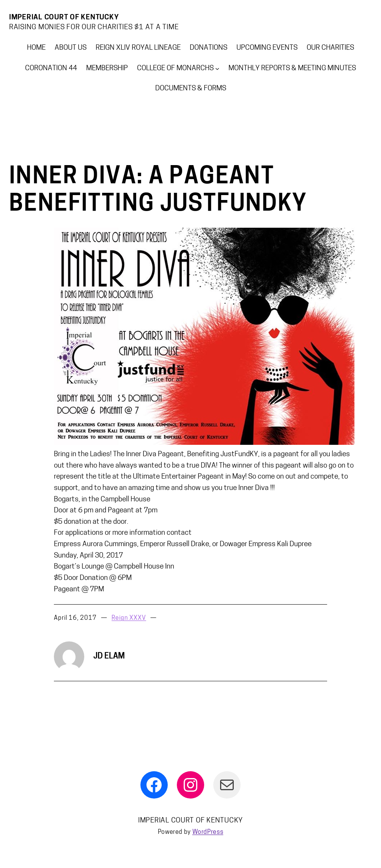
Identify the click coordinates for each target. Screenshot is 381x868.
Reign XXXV (129, 618)
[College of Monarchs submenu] (217, 69)
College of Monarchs (175, 69)
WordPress (208, 832)
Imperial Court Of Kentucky (64, 18)
